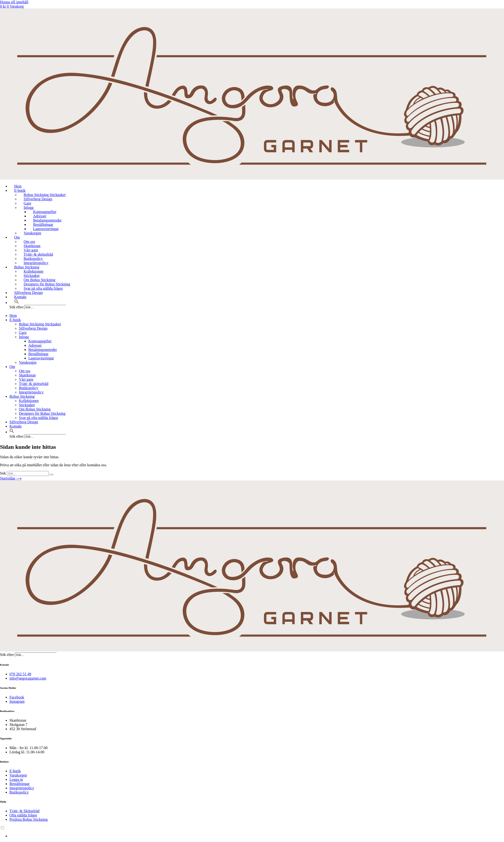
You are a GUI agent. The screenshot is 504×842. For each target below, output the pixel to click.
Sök (3, 473)
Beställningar (43, 225)
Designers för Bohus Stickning (47, 284)
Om (17, 237)
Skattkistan (32, 246)
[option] (257, 836)
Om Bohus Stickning (39, 280)
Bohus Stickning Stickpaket (45, 195)
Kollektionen (34, 271)
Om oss (29, 242)
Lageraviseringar (46, 229)
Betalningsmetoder (47, 220)
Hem (18, 186)
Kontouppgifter (45, 212)
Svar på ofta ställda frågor (43, 288)
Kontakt (20, 297)
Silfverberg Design (38, 199)
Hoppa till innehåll (14, 2)
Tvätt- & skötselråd (38, 254)
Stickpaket (32, 276)
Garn (27, 203)
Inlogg (29, 207)
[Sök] (51, 475)
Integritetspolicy (36, 263)
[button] (17, 303)
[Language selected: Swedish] (252, 832)
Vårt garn (31, 250)
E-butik (20, 190)
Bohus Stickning (27, 267)
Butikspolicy (33, 259)
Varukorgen (32, 233)
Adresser (40, 216)
